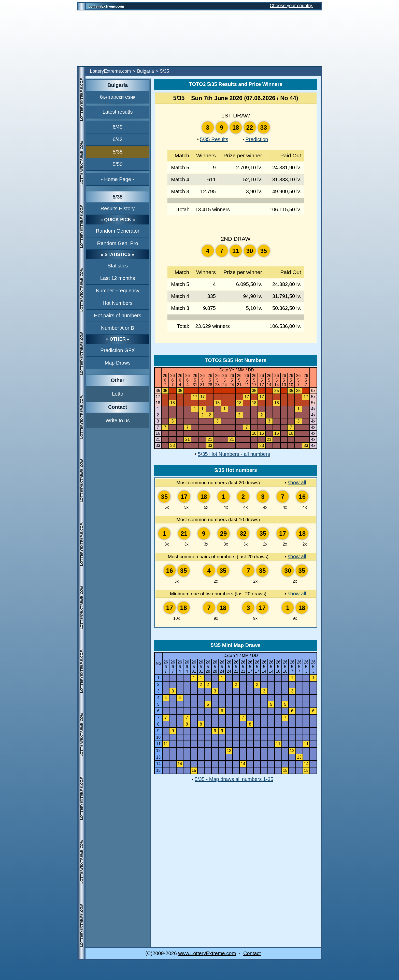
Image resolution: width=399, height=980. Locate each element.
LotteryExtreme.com (110, 71)
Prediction (257, 139)
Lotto (118, 394)
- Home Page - (118, 179)
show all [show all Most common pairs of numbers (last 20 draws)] (297, 556)
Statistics (118, 266)
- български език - (118, 97)
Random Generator (118, 231)
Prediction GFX (118, 350)
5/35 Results (214, 139)
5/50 (118, 164)
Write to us (118, 420)
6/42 (118, 139)
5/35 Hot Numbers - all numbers (234, 454)
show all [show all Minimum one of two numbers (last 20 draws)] (297, 594)
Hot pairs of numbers (118, 315)
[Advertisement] (199, 38)
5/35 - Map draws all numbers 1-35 (234, 779)
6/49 (118, 127)
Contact (252, 953)
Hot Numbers (118, 303)
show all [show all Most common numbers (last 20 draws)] (297, 483)
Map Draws (118, 363)
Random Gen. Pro (118, 243)
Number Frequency (118, 291)
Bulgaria (146, 71)
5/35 (118, 152)
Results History (118, 208)
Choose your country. (291, 6)
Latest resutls (118, 112)
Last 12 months (118, 278)
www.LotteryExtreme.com (207, 953)
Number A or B (118, 328)
